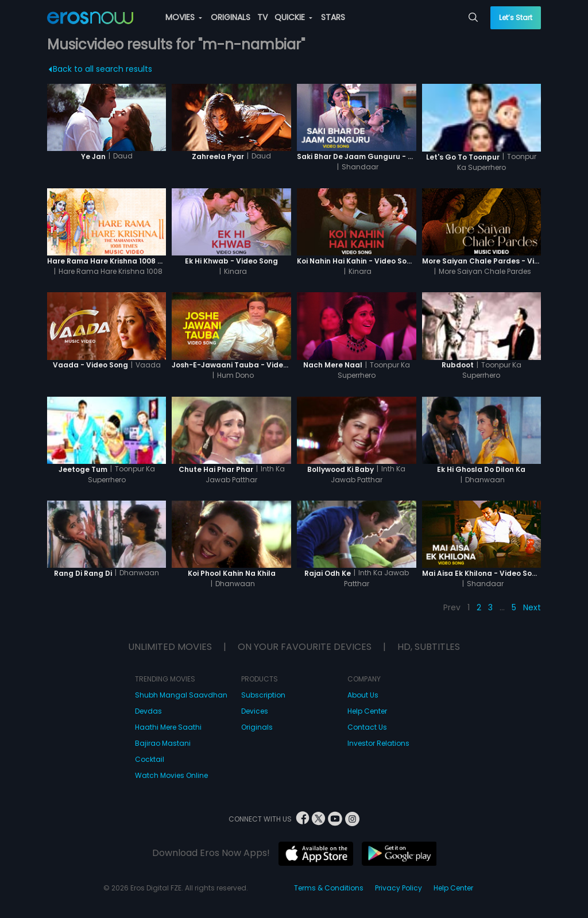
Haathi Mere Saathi (168, 727)
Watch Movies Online (171, 775)
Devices (255, 711)
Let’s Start (516, 18)
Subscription (263, 695)
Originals (257, 727)
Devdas (148, 711)
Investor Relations (378, 743)
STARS (333, 17)
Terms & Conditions (329, 888)
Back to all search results (100, 69)
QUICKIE (293, 17)
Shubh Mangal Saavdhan (181, 695)
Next (532, 607)
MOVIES (184, 17)
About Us (363, 695)
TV (262, 17)
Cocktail (150, 759)
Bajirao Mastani (163, 743)
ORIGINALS (231, 17)
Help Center (367, 711)
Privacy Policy (399, 888)
